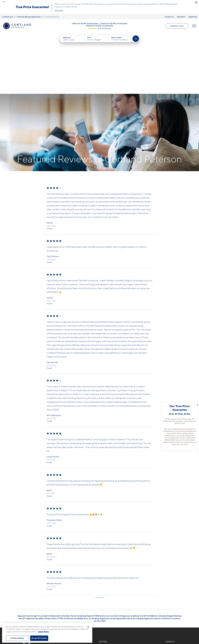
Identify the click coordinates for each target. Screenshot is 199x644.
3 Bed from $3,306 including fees (100, 25)
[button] (2, 2)
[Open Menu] (194, 26)
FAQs (135, 591)
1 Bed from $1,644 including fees (85, 23)
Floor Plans (104, 586)
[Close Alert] (196, 2)
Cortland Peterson (52, 17)
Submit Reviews (99, 634)
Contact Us (169, 17)
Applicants (193, 17)
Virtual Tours (105, 595)
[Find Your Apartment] (136, 39)
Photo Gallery (105, 599)
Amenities (104, 604)
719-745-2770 (62, 586)
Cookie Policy (43, 632)
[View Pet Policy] (77, 600)
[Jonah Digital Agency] (176, 632)
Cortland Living (106, 608)
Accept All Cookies (39, 638)
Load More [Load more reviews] (100, 536)
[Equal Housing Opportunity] (57, 600)
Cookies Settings (17, 638)
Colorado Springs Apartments (29, 17)
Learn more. (59, 10)
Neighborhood (139, 586)
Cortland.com (8, 17)
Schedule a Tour (177, 26)
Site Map (111, 634)
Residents (181, 17)
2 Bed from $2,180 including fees (114, 23)
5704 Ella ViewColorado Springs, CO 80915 (70, 592)
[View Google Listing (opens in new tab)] (100, 28)
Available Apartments (109, 591)
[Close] (88, 627)
